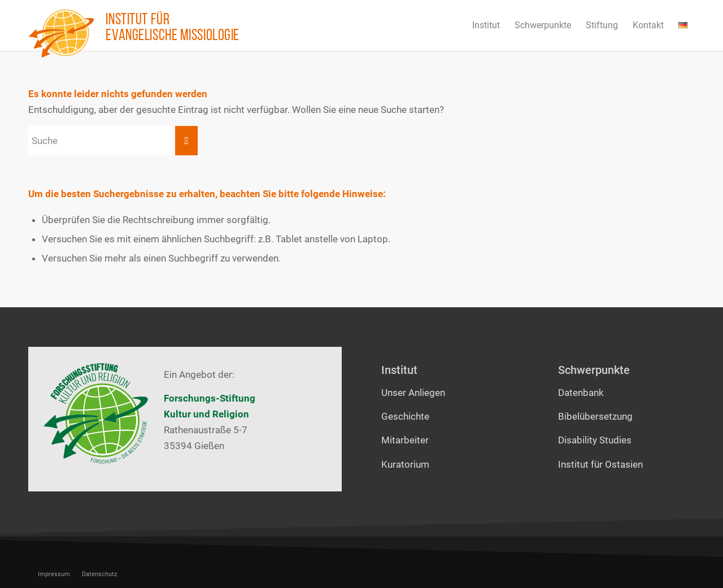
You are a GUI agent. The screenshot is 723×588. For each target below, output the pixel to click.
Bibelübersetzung (595, 416)
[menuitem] (486, 25)
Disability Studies (595, 440)
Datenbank (581, 393)
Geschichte (405, 416)
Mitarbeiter (405, 440)
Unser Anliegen (413, 393)
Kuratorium (405, 464)
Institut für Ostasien (600, 464)
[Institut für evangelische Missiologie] (62, 33)
